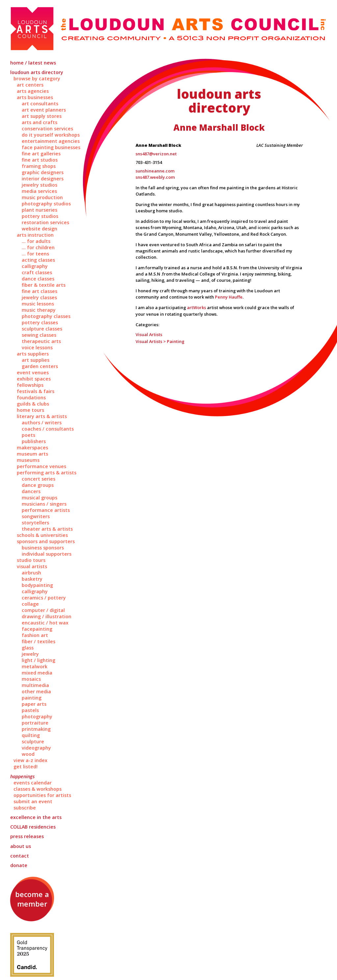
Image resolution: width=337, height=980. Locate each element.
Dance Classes (38, 279)
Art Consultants (40, 104)
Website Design (39, 229)
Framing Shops (39, 166)
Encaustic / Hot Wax (45, 623)
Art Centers (30, 85)
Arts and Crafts (39, 122)
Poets (28, 435)
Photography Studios (46, 204)
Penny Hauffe (229, 297)
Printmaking (36, 729)
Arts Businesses (35, 97)
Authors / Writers (42, 423)
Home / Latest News (33, 63)
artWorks (196, 307)
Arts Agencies (33, 91)
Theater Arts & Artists (47, 529)
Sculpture (33, 742)
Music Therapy (39, 310)
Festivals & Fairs (36, 391)
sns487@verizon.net (156, 154)
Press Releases (27, 836)
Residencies (33, 827)
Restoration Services (45, 222)
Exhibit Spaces (34, 379)
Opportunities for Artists (42, 795)
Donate (19, 865)
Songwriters (36, 516)
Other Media (36, 691)
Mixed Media (37, 673)
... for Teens (35, 254)
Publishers (34, 441)
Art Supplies (36, 360)
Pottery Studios (40, 216)
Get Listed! (26, 767)
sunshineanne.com (155, 171)
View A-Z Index (30, 760)
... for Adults (36, 241)
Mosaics (31, 679)
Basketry (32, 579)
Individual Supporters (47, 554)
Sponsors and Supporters (46, 541)
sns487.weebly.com (155, 177)
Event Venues (33, 372)
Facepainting (37, 629)
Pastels (30, 710)
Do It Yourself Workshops (51, 135)
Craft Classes (37, 272)
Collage (30, 604)
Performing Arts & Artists (47, 473)
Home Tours (30, 410)
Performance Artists (46, 510)
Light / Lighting (39, 660)
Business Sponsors (43, 548)
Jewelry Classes (39, 297)
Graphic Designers (43, 172)
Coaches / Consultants (48, 429)
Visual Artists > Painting (160, 341)
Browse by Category (37, 79)
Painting (32, 698)
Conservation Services (47, 129)
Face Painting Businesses (51, 147)
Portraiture (35, 723)
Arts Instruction (35, 235)
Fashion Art (35, 635)
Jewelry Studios (39, 185)
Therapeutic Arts (41, 341)
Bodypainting (37, 585)
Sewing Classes (39, 335)
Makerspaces (32, 448)
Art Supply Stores (42, 116)
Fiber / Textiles (39, 641)
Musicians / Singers (44, 504)
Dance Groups (38, 485)
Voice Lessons (37, 347)
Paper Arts (34, 704)
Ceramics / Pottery (44, 598)
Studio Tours (31, 560)
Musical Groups (39, 498)
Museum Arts (32, 454)
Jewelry (30, 654)
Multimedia (35, 685)
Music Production (42, 197)
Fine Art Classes (39, 291)
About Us (21, 846)
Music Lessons (38, 304)
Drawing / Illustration (47, 616)
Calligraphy (35, 266)
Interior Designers (43, 179)
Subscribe (25, 808)
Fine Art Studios (40, 160)
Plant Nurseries (39, 210)
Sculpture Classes (42, 329)
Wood (28, 754)
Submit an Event (33, 801)
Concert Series (39, 479)
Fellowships (30, 385)
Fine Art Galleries (41, 154)
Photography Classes (46, 316)
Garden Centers (40, 366)
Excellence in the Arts (36, 817)
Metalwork (35, 666)
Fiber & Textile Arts (44, 285)
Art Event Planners (44, 110)
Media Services (39, 191)
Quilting (31, 735)
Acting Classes (38, 260)
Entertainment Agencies (51, 141)
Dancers (31, 491)
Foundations (31, 397)
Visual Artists (32, 566)
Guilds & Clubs (33, 404)
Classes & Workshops (38, 789)
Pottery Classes (40, 322)
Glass (28, 648)
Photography (37, 716)
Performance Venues (41, 466)
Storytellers (35, 523)
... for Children (38, 247)
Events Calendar (33, 783)
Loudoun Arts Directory (37, 72)
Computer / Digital (43, 610)
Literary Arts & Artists (42, 416)
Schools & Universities (42, 535)
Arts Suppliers (33, 354)
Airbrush (31, 573)
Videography (36, 748)
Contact (20, 856)
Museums (28, 460)
